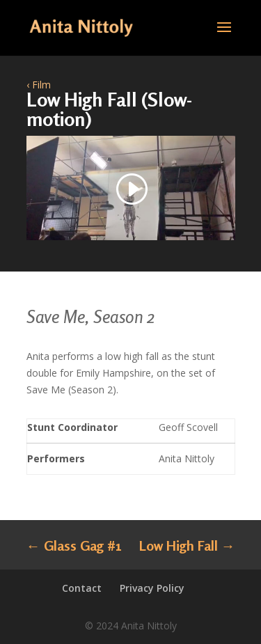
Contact (82, 588)
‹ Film (39, 85)
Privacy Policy (152, 588)
